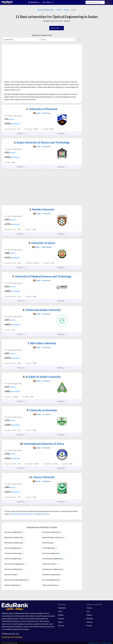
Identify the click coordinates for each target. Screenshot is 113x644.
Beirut (61, 622)
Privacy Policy (106, 643)
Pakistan (90, 618)
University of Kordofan (42, 410)
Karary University (42, 477)
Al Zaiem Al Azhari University (42, 377)
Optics (59, 10)
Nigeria (89, 615)
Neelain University (42, 209)
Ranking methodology (12, 637)
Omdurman (45, 514)
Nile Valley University (42, 343)
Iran (88, 611)
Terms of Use (93, 643)
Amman (61, 618)
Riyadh (61, 615)
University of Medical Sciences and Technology (42, 276)
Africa (66, 10)
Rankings (62, 133)
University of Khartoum (42, 109)
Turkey (89, 608)
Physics (40, 10)
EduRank (67, 21)
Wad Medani (25, 514)
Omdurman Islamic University (42, 310)
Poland (89, 625)
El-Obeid (34, 514)
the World (16, 124)
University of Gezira (42, 243)
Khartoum (15, 514)
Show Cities (57, 28)
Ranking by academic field (42, 35)
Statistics (22, 133)
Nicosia (61, 625)
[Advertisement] (21, 63)
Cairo (60, 611)
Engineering (49, 10)
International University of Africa (42, 444)
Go (79, 39)
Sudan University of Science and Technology (42, 142)
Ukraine (89, 622)
